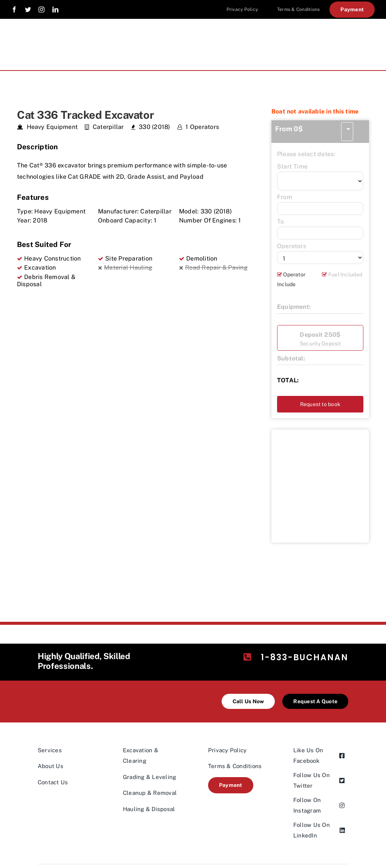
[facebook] (14, 9)
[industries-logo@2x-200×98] (73, 687)
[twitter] (28, 9)
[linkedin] (55, 9)
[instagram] (41, 9)
